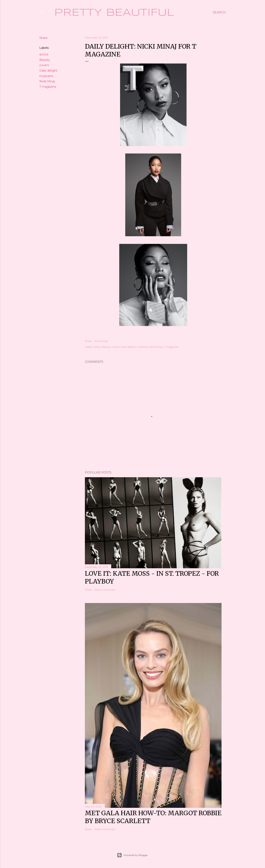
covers (44, 65)
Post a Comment (105, 590)
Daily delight (48, 71)
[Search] (219, 12)
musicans (46, 76)
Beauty (45, 60)
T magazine (48, 87)
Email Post (101, 341)
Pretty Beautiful (114, 13)
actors (44, 54)
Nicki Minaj (47, 81)
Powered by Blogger (132, 855)
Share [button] (43, 38)
